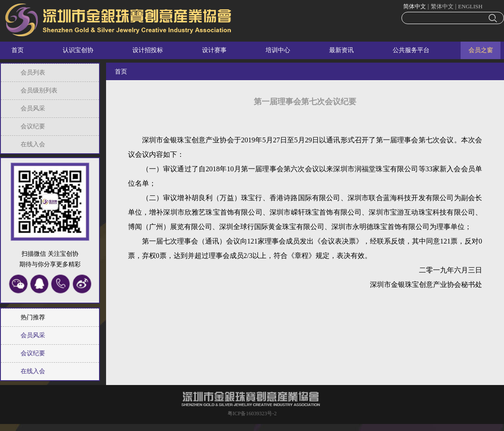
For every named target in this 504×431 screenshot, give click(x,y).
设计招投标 (148, 50)
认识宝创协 (78, 50)
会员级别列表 (39, 90)
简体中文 (415, 6)
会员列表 (33, 72)
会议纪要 (33, 126)
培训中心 (278, 50)
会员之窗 (481, 50)
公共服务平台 (411, 50)
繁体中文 (442, 6)
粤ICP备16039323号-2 (252, 413)
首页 (18, 50)
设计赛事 (214, 50)
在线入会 (33, 144)
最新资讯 (341, 50)
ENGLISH (470, 6)
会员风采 (33, 108)
